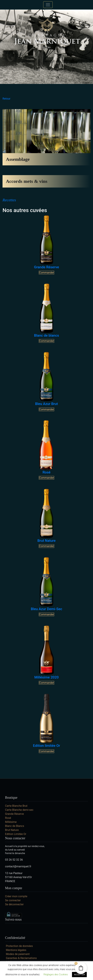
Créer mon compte (16, 896)
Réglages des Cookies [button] (56, 974)
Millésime (11, 822)
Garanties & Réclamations (21, 958)
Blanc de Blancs (15, 826)
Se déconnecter (14, 904)
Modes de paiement (18, 954)
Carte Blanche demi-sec (19, 810)
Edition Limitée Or (16, 834)
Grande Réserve (14, 814)
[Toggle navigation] (48, 5)
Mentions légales (16, 950)
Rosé (8, 818)
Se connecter (13, 900)
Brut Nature (12, 830)
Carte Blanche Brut (16, 806)
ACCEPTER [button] (79, 975)
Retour (6, 99)
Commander (46, 273)
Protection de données (19, 946)
